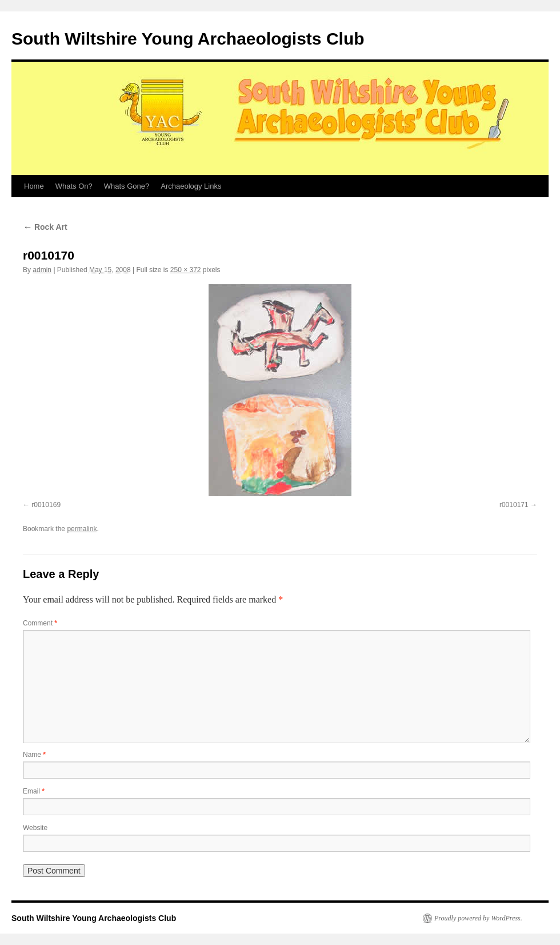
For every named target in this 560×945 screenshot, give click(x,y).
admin (42, 270)
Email (34, 791)
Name (34, 755)
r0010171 (514, 505)
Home (34, 186)
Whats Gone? (127, 186)
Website (35, 828)
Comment (40, 623)
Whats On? (74, 186)
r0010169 (46, 505)
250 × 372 (186, 270)
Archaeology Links (191, 186)
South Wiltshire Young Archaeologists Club (188, 39)
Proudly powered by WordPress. (478, 918)
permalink (82, 529)
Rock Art (45, 227)
